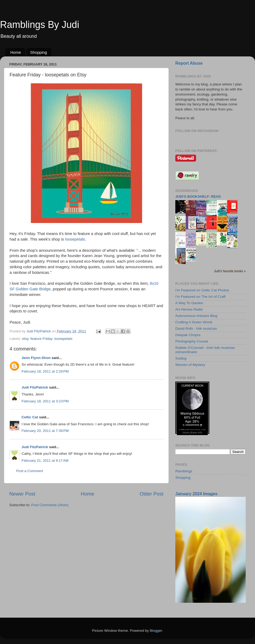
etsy (25, 339)
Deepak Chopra (188, 335)
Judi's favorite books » (230, 271)
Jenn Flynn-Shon (36, 358)
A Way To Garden (189, 303)
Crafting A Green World (194, 322)
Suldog (181, 358)
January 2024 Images (196, 494)
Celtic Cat (30, 417)
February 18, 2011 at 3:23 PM (45, 401)
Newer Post (22, 494)
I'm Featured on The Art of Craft (200, 297)
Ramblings (184, 471)
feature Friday (41, 339)
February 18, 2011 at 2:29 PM (45, 371)
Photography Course (192, 341)
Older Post (152, 494)
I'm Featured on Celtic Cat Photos (202, 290)
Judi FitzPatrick (35, 387)
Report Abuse (189, 63)
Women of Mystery (190, 365)
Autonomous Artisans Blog (196, 316)
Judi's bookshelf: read (198, 197)
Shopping (39, 52)
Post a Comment (30, 471)
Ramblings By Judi (40, 25)
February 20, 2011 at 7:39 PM (45, 431)
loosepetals (75, 239)
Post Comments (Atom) (50, 505)
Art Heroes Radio (189, 309)
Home (16, 52)
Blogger (156, 631)
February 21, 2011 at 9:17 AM (45, 461)
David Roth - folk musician (196, 329)
